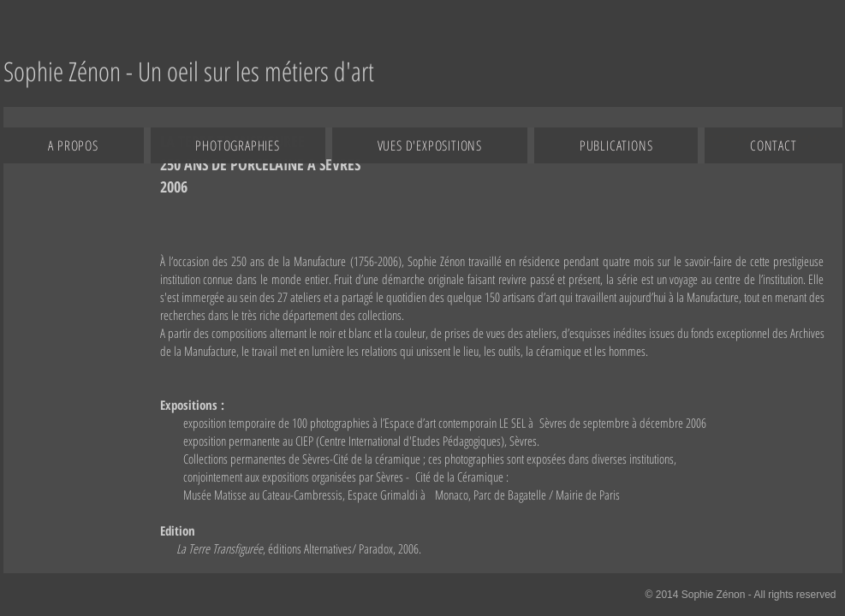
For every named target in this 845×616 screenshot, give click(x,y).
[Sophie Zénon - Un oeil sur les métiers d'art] (189, 71)
